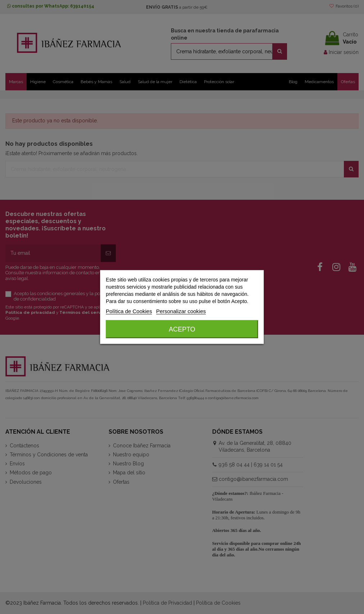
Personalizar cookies (181, 311)
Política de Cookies (129, 311)
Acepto (182, 329)
